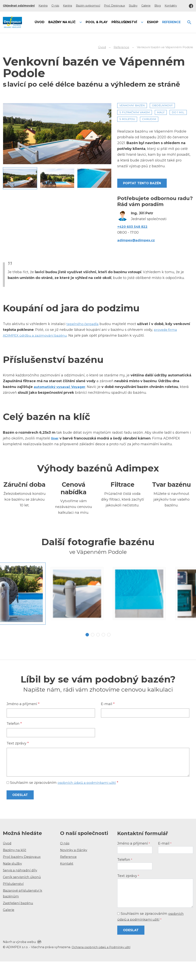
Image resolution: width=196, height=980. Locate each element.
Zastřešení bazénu (19, 922)
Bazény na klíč (15, 868)
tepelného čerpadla (83, 324)
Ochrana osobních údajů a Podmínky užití (104, 966)
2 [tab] (93, 653)
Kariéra (43, 6)
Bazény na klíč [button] (62, 22)
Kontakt (67, 882)
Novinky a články (75, 868)
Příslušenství (14, 902)
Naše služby (13, 882)
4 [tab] (103, 653)
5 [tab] (109, 653)
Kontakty (171, 6)
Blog (158, 6)
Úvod (7, 862)
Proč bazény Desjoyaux (23, 875)
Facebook (191, 6)
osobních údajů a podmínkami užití (88, 801)
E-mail (108, 723)
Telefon (14, 742)
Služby (133, 6)
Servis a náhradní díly (21, 889)
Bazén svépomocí (88, 6)
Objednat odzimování (19, 6)
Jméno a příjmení (23, 723)
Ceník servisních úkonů (23, 896)
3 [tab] (98, 653)
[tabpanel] (98, 603)
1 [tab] (87, 653)
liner (55, 438)
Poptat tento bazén (142, 183)
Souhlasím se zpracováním (64, 801)
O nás (55, 6)
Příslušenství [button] (125, 22)
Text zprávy (18, 762)
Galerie (146, 6)
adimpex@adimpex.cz (138, 240)
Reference (69, 875)
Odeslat (20, 814)
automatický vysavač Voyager (61, 387)
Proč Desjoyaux (114, 6)
